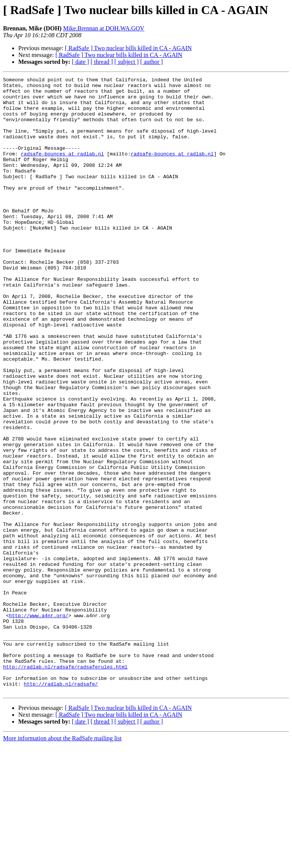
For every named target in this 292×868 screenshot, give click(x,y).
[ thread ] (102, 62)
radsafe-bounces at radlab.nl (62, 169)
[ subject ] (127, 62)
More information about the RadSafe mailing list (62, 861)
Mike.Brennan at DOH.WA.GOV (104, 28)
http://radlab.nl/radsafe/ (61, 806)
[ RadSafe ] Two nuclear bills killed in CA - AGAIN (129, 48)
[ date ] (80, 62)
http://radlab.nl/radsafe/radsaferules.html (65, 785)
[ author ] (152, 62)
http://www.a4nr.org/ (39, 724)
